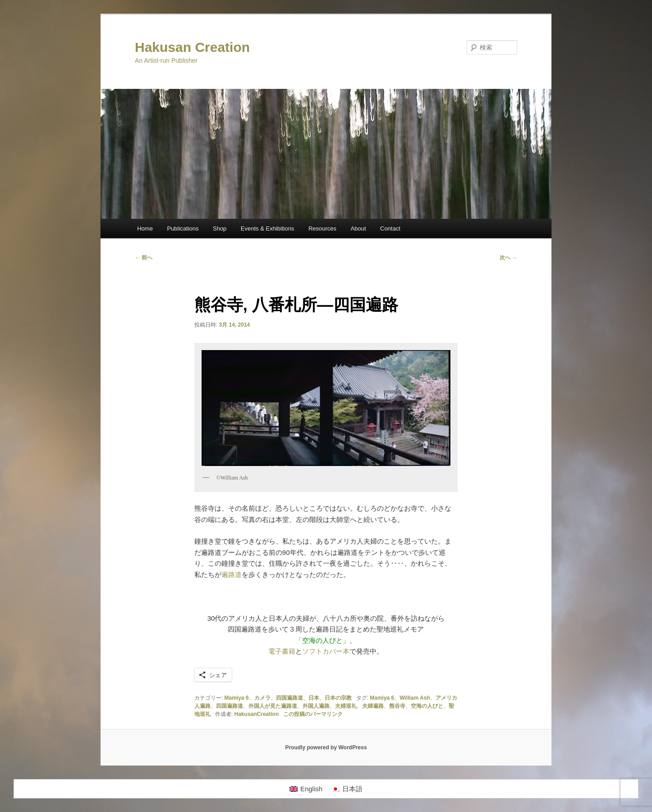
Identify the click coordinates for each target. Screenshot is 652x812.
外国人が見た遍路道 (273, 706)
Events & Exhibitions (268, 228)
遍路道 (232, 574)
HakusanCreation (257, 714)
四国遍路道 (289, 698)
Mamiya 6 (237, 698)
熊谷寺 (397, 706)
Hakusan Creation (192, 47)
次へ (508, 258)
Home (145, 228)
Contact (390, 228)
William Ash (415, 698)
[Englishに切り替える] (306, 789)
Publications (183, 228)
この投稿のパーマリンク (313, 714)
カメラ (262, 698)
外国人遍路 (316, 706)
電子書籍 (282, 651)
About (358, 228)
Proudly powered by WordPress (326, 747)
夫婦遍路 (373, 706)
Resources (322, 228)
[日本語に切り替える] (347, 789)
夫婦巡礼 (346, 706)
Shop (220, 228)
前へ (144, 258)
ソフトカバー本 (326, 651)
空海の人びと (427, 706)
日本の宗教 (338, 698)
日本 (314, 698)
